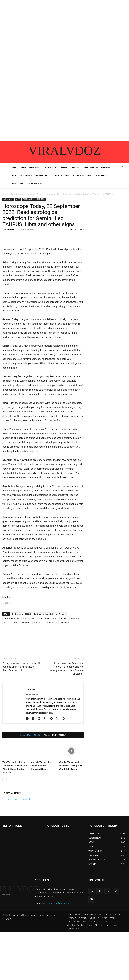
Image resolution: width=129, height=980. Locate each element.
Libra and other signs (39, 618)
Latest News (17, 194)
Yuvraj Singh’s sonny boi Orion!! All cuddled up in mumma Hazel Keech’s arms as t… (21, 667)
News (55, 618)
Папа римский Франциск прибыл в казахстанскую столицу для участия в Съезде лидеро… (66, 668)
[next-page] (10, 779)
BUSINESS (106, 167)
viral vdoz (26, 622)
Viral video (39, 622)
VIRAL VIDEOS (35, 167)
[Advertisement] (64, 24)
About (90, 175)
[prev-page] (4, 779)
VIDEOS (7, 622)
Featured (57, 175)
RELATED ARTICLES (29, 735)
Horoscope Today (12, 618)
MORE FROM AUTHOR (55, 735)
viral (16, 622)
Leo (25, 618)
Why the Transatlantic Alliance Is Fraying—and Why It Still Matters (71, 766)
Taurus (64, 618)
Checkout (101, 175)
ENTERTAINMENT (90, 167)
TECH (14, 175)
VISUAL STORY (51, 167)
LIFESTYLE (75, 167)
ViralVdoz (10, 230)
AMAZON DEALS (42, 175)
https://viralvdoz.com (34, 694)
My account (18, 183)
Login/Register (35, 183)
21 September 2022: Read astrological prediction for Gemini (39, 614)
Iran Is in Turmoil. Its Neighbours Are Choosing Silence (41, 766)
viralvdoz (65, 622)
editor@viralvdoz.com (58, 903)
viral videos (52, 622)
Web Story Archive (74, 175)
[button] (123, 167)
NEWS (23, 167)
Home (15, 167)
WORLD (64, 167)
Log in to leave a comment (16, 799)
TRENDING (41, 199)
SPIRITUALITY (26, 175)
